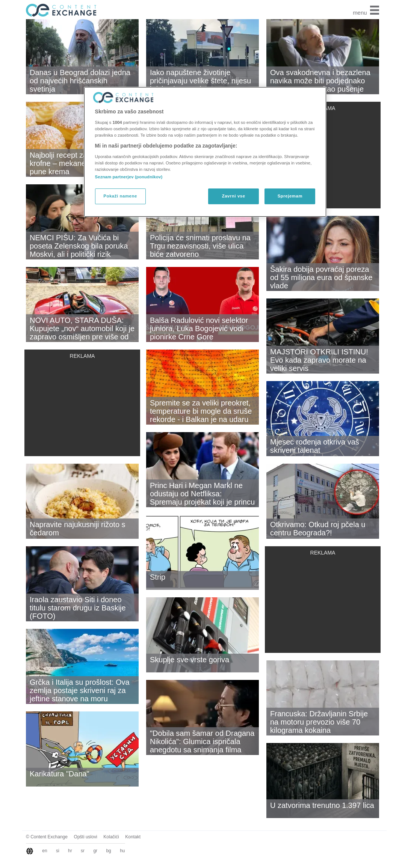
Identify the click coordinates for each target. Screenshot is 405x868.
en (45, 851)
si (58, 851)
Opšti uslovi (86, 837)
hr (70, 851)
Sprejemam (290, 196)
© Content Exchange (47, 837)
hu (122, 851)
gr (95, 851)
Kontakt (133, 837)
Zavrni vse (234, 196)
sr (83, 851)
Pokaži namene (120, 196)
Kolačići (111, 837)
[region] (205, 152)
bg (108, 851)
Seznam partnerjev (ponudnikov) (129, 177)
